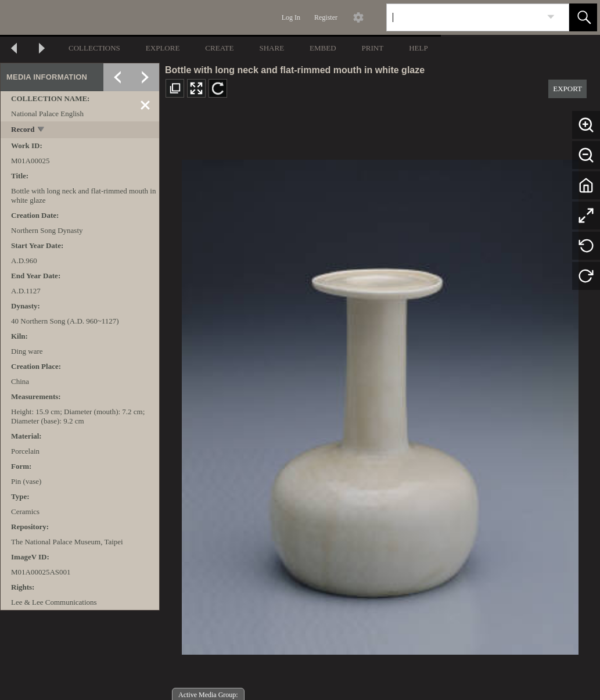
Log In (291, 17)
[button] (583, 17)
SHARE (272, 48)
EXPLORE (163, 48)
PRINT (373, 48)
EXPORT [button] (567, 89)
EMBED (323, 48)
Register (326, 17)
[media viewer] (380, 404)
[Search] (464, 17)
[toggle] (42, 130)
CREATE (219, 48)
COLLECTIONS (94, 48)
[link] (551, 17)
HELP (418, 48)
